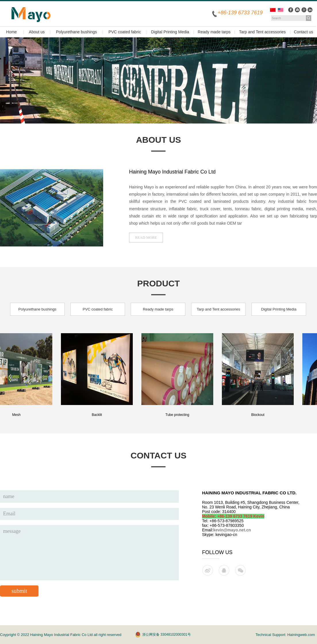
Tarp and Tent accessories (262, 32)
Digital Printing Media (170, 32)
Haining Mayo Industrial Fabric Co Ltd (62, 635)
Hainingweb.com (301, 635)
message (89, 553)
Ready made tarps (214, 32)
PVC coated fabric (125, 32)
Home (11, 32)
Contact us (304, 32)
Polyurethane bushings (76, 32)
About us (37, 32)
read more (146, 237)
